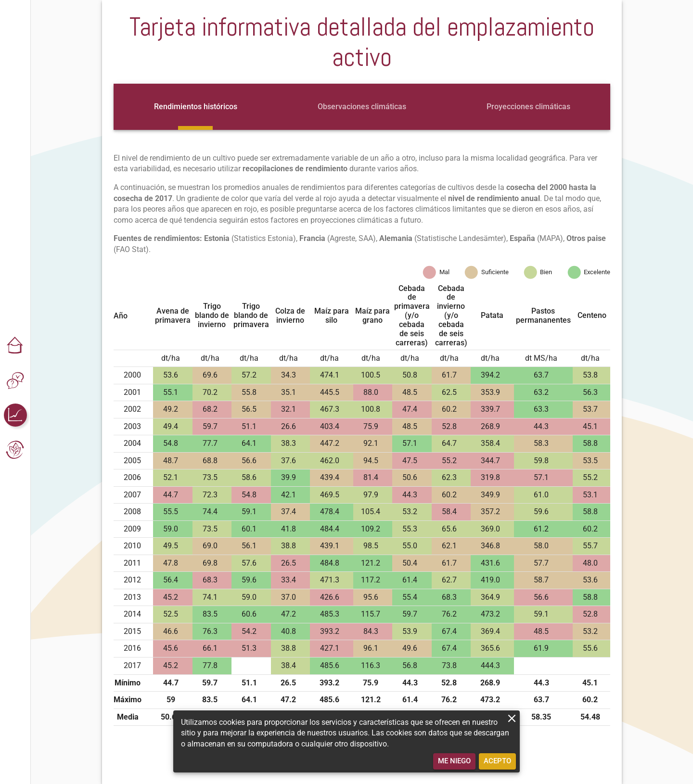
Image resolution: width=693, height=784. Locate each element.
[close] (512, 718)
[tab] (196, 107)
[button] (15, 346)
